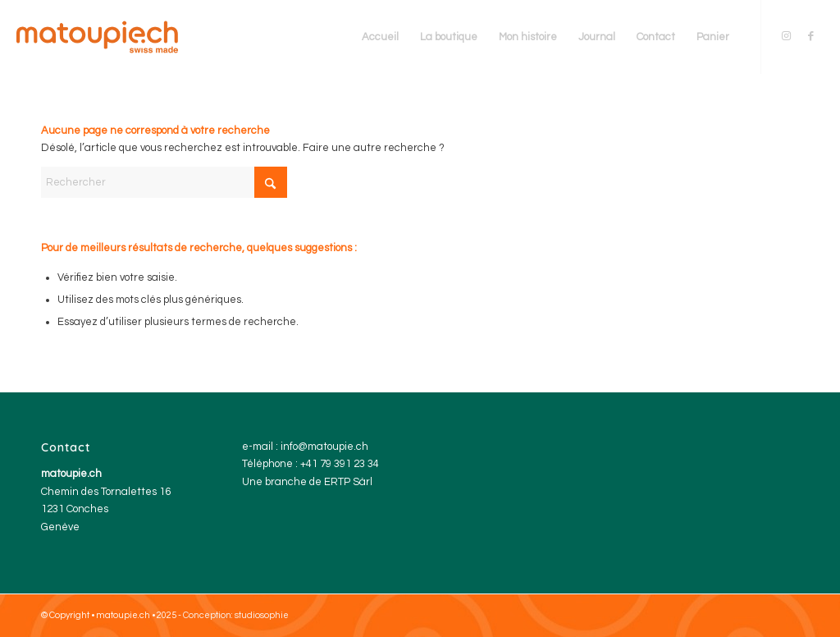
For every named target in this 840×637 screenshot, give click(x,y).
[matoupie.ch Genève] (97, 37)
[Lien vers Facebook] (811, 36)
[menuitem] (380, 37)
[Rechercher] (164, 182)
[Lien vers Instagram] (787, 36)
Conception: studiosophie (236, 615)
